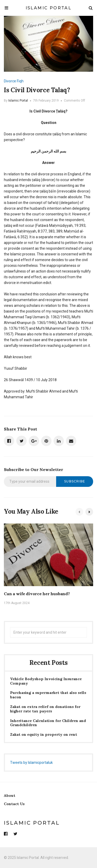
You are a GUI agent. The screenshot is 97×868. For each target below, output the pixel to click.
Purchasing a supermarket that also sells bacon (48, 695)
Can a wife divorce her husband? (37, 594)
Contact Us (14, 804)
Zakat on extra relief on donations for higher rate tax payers (45, 709)
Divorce (10, 81)
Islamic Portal (49, 8)
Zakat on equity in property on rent (44, 735)
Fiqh (20, 81)
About (10, 796)
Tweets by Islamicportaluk (31, 763)
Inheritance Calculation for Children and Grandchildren (48, 723)
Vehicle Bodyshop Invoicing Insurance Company (46, 681)
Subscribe (75, 481)
